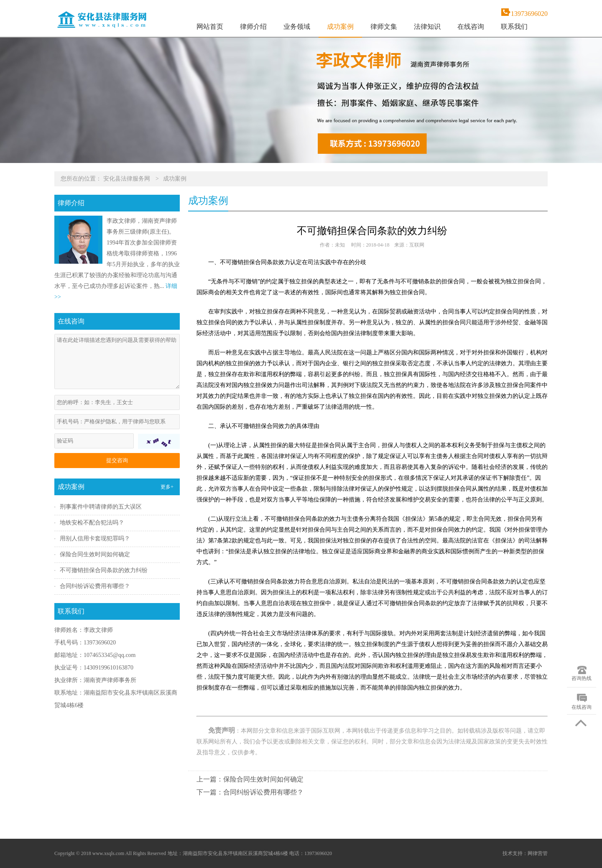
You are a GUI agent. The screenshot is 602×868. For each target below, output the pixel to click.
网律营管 (538, 853)
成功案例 (340, 27)
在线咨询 (471, 27)
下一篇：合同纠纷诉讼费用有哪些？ (250, 792)
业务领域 (297, 27)
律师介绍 (253, 27)
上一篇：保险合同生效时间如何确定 (250, 779)
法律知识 (427, 27)
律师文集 (384, 27)
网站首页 (210, 27)
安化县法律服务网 (127, 179)
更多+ (167, 487)
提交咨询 (117, 460)
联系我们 (514, 27)
